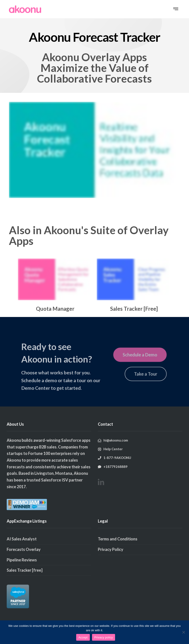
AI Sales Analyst (22, 539)
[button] (176, 9)
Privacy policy (104, 637)
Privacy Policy (111, 549)
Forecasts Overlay (24, 549)
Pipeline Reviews (22, 560)
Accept (83, 637)
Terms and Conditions (118, 539)
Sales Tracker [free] (25, 570)
